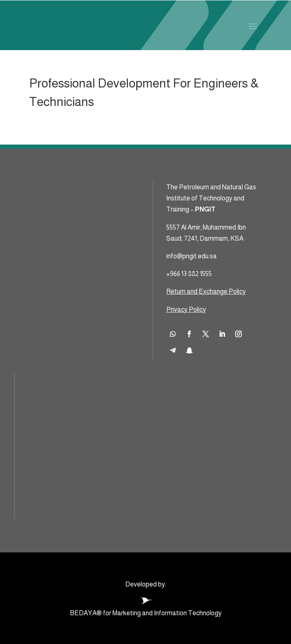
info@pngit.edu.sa (191, 256)
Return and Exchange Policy (206, 291)
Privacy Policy (186, 309)
